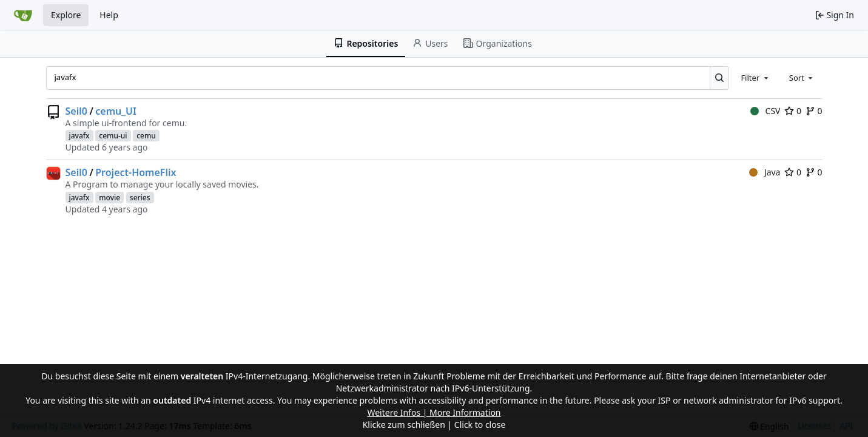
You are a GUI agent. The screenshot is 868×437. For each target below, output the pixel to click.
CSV (765, 111)
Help (109, 15)
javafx (79, 136)
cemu (146, 136)
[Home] (23, 15)
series (140, 198)
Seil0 (76, 111)
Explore (66, 15)
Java (765, 172)
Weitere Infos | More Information (434, 412)
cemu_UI (116, 111)
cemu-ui (113, 136)
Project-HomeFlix (136, 172)
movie (109, 198)
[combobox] (755, 78)
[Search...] (720, 78)
